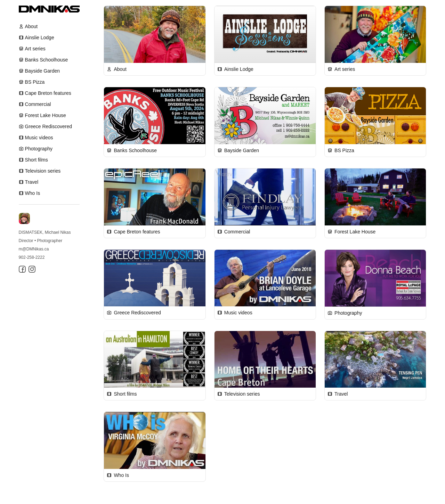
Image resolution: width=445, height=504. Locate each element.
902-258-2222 (32, 257)
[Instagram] (32, 269)
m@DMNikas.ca (34, 249)
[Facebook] (22, 269)
